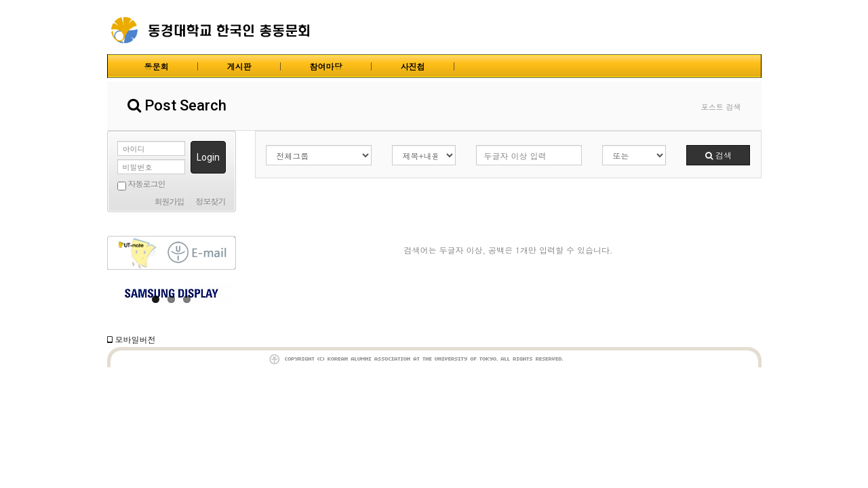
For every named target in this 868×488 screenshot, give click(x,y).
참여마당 (326, 66)
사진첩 (413, 66)
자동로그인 (141, 185)
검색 (718, 155)
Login (208, 157)
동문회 (157, 66)
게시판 (239, 66)
